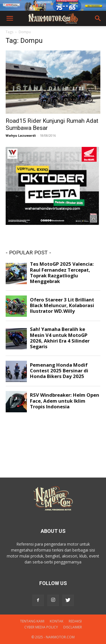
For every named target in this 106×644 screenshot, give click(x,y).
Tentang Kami (32, 621)
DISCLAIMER (73, 627)
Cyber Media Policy (41, 627)
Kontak (57, 621)
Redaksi (75, 621)
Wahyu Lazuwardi (21, 135)
